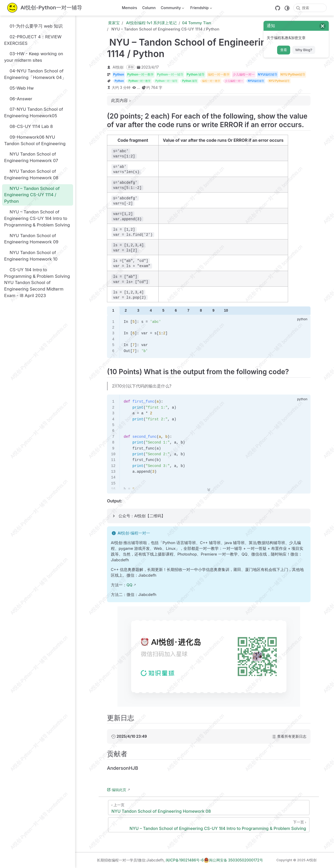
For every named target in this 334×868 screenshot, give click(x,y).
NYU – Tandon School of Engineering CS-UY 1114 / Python (32, 195)
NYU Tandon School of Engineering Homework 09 (31, 239)
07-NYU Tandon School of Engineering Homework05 (34, 112)
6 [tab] (176, 310)
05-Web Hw (19, 88)
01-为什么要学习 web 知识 (33, 26)
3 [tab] (138, 310)
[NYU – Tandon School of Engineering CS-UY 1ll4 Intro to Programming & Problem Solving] (209, 825)
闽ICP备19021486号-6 (185, 860)
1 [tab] (113, 310)
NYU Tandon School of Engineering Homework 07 (31, 157)
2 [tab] (126, 310)
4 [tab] (151, 310)
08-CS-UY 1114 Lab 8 (29, 126)
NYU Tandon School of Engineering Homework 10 (31, 256)
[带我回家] (45, 8)
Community (172, 9)
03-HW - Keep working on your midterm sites (34, 57)
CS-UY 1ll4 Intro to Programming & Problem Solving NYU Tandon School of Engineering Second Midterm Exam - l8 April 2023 (37, 282)
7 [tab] (188, 310)
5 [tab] (163, 310)
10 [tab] (226, 310)
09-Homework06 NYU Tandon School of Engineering (35, 140)
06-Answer (18, 99)
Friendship (201, 9)
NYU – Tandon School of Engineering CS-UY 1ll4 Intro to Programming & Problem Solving (37, 218)
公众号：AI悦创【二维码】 (142, 516)
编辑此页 (117, 790)
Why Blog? (304, 50)
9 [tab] (213, 310)
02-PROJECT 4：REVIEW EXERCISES (33, 40)
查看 (284, 50)
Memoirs (129, 8)
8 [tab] (201, 310)
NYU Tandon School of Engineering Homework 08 (31, 174)
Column (149, 8)
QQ (130, 585)
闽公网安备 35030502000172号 (233, 860)
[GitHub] (278, 8)
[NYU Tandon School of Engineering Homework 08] (209, 808)
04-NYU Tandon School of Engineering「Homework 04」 (35, 74)
